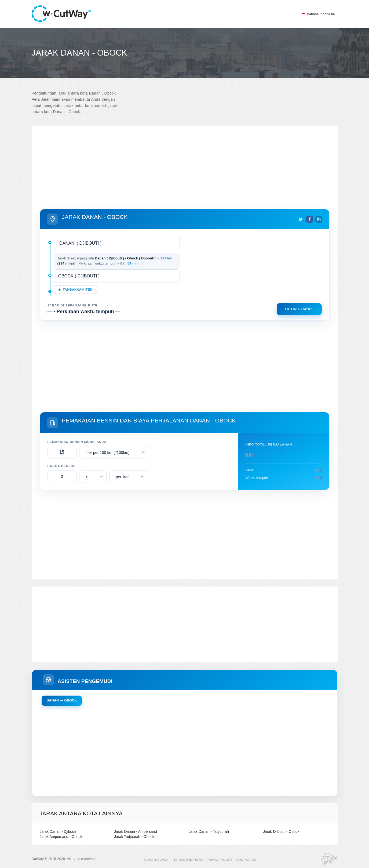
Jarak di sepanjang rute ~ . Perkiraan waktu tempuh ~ (115, 261)
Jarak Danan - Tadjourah (208, 832)
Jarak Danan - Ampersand (134, 832)
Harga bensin (61, 466)
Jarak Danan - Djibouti (57, 832)
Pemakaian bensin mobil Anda (77, 442)
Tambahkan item (78, 290)
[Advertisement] (185, 163)
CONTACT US (244, 859)
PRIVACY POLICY (219, 859)
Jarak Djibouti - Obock (280, 832)
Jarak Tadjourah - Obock (133, 837)
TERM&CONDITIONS (188, 859)
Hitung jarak (299, 309)
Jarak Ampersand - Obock (60, 837)
